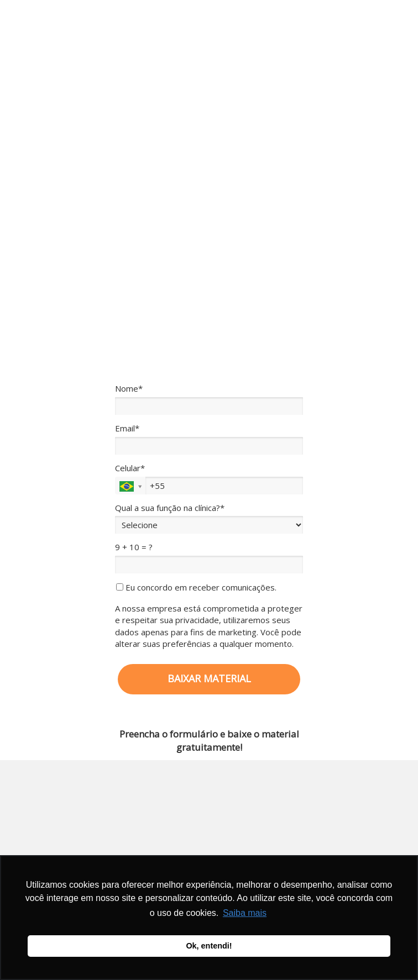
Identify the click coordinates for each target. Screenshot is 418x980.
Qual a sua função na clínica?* (170, 508)
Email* (127, 428)
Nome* (129, 389)
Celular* (130, 468)
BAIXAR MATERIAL (209, 678)
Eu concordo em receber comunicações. (196, 588)
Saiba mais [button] (245, 913)
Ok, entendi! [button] (209, 946)
